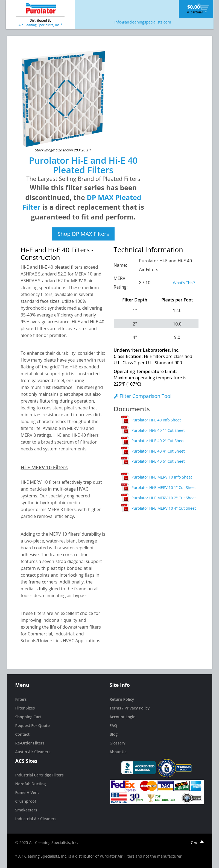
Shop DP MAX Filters (83, 234)
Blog (114, 734)
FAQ (113, 725)
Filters (21, 699)
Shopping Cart (28, 717)
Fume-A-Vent (27, 792)
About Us (118, 752)
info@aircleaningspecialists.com (143, 22)
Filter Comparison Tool (143, 396)
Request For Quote (33, 725)
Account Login (123, 717)
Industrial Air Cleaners (36, 819)
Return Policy (122, 699)
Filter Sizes (25, 708)
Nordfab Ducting (31, 784)
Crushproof (26, 801)
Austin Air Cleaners (33, 752)
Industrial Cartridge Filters (40, 775)
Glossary (118, 743)
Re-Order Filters (30, 743)
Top (197, 842)
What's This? (184, 283)
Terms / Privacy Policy (130, 708)
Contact (22, 734)
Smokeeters (26, 810)
